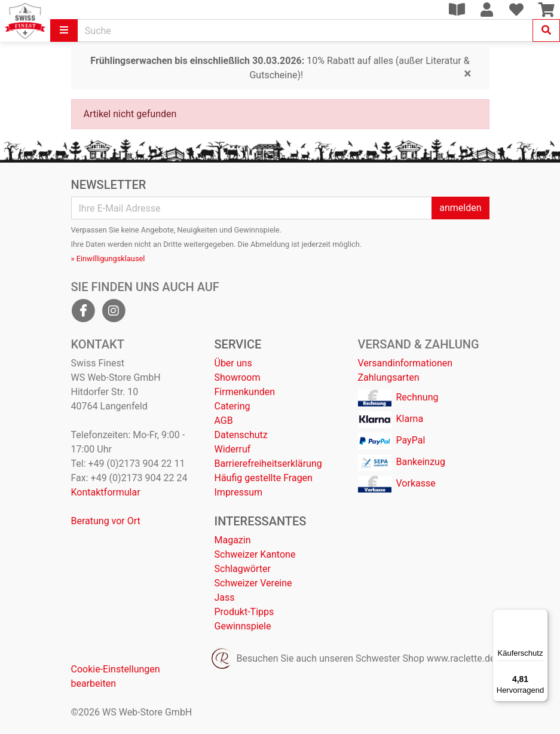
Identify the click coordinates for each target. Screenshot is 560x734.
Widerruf (233, 449)
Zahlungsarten (389, 377)
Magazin (233, 540)
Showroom (238, 377)
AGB (224, 420)
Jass (225, 597)
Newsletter (109, 185)
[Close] (467, 74)
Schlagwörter (243, 569)
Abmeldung (270, 244)
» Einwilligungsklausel (108, 259)
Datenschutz (241, 435)
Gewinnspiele (243, 626)
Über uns (233, 363)
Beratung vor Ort (106, 521)
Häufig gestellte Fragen (264, 478)
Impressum (239, 492)
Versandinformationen (406, 363)
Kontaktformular (106, 492)
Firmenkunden (245, 392)
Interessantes (261, 521)
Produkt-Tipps (244, 612)
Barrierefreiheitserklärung (268, 464)
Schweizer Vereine (253, 583)
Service (238, 344)
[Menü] (541, 616)
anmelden (460, 208)
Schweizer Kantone (255, 554)
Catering (232, 406)
